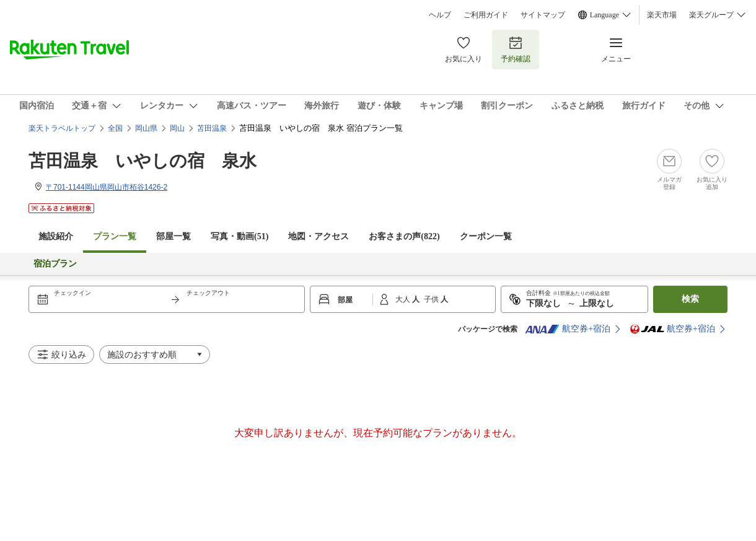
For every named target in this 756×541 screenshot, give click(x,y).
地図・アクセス (319, 236)
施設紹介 (56, 236)
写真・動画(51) (240, 236)
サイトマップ (543, 15)
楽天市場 (662, 15)
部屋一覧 (174, 236)
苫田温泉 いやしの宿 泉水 (143, 161)
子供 (432, 299)
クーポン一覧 (486, 236)
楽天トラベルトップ (62, 128)
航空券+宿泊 (568, 329)
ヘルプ (440, 15)
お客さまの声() (404, 236)
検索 (690, 299)
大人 (404, 299)
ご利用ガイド (486, 15)
